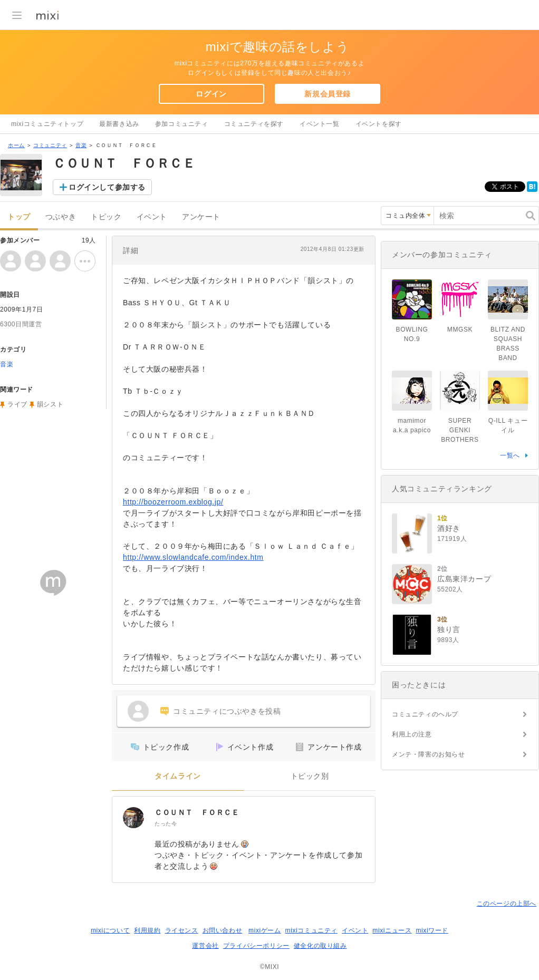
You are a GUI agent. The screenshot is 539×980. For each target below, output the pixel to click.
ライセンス (182, 930)
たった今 (166, 824)
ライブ (17, 404)
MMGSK (460, 329)
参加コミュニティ (182, 124)
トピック (106, 217)
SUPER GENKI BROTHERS (460, 430)
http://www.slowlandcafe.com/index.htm (193, 557)
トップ (19, 217)
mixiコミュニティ (311, 930)
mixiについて (110, 930)
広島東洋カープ (464, 579)
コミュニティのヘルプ (425, 714)
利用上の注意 (412, 734)
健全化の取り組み (320, 946)
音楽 (81, 145)
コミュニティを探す (254, 124)
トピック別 (310, 776)
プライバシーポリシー (256, 946)
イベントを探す (379, 124)
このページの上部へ (507, 904)
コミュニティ (50, 145)
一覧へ (510, 455)
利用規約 (147, 930)
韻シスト (50, 404)
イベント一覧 (320, 124)
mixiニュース (392, 930)
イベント (152, 217)
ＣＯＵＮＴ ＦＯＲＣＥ (197, 812)
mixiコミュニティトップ (47, 124)
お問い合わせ (223, 930)
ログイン (211, 94)
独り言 (449, 629)
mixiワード (432, 930)
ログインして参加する (107, 187)
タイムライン (178, 776)
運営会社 (205, 946)
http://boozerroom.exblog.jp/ (173, 502)
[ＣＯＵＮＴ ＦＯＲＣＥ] (133, 818)
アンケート (201, 217)
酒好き (449, 528)
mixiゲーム (265, 930)
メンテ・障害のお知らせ (429, 754)
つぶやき (61, 217)
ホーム (16, 145)
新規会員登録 (328, 94)
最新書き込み (119, 124)
